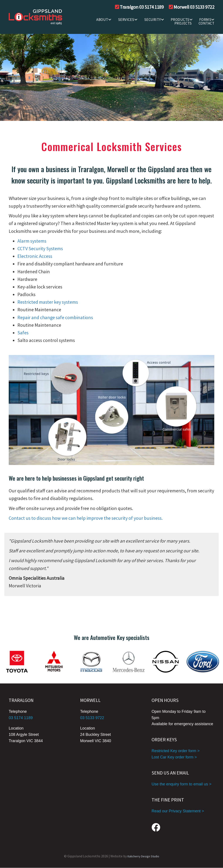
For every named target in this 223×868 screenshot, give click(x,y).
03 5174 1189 (21, 718)
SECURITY (153, 20)
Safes (23, 333)
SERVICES (126, 20)
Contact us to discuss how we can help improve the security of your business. (86, 518)
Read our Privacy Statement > (178, 811)
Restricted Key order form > (176, 751)
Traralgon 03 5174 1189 (142, 7)
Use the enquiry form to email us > (182, 784)
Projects (183, 23)
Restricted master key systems (48, 302)
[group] (112, 662)
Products (180, 20)
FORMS (205, 20)
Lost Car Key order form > (174, 757)
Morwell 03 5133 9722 (194, 7)
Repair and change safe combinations (55, 317)
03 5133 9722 (92, 718)
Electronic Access (35, 256)
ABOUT (102, 20)
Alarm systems (32, 241)
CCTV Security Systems (40, 248)
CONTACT (207, 23)
